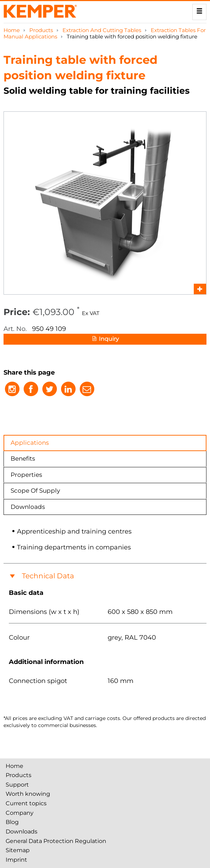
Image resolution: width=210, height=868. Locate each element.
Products (42, 30)
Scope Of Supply (35, 491)
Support (17, 785)
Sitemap (18, 850)
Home (12, 30)
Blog (12, 822)
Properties (26, 475)
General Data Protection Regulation (56, 841)
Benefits (23, 458)
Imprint (16, 860)
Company (20, 813)
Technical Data (48, 576)
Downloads (28, 507)
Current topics (26, 803)
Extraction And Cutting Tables (103, 30)
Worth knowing (28, 794)
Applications (30, 443)
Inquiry (105, 339)
